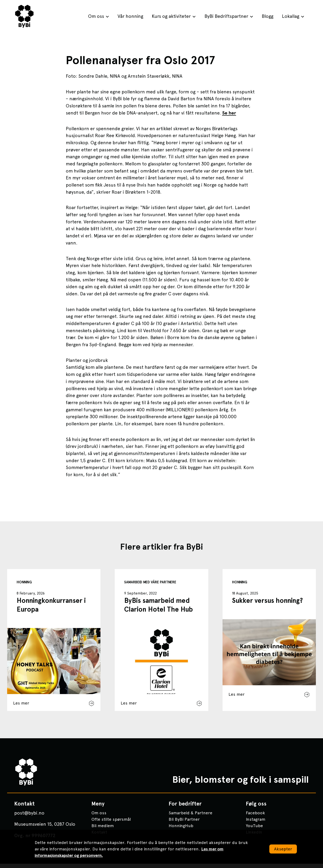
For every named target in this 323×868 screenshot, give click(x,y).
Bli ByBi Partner (184, 823)
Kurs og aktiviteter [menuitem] (171, 16)
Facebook (255, 817)
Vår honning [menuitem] (130, 16)
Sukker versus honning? (267, 600)
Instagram (256, 823)
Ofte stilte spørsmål (111, 823)
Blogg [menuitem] (268, 16)
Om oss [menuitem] (96, 16)
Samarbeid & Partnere (190, 817)
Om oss (99, 817)
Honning (24, 582)
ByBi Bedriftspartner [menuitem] (226, 16)
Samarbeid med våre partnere (150, 582)
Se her (229, 113)
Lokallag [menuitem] (291, 16)
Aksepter (283, 849)
